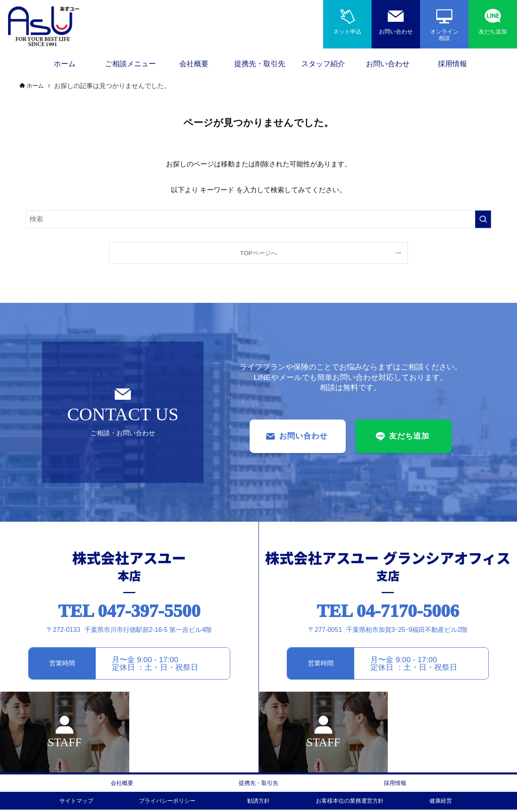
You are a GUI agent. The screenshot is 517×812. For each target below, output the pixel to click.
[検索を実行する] (483, 219)
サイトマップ (76, 803)
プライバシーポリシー (167, 803)
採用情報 (395, 784)
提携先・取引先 (258, 784)
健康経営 (441, 803)
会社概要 (122, 784)
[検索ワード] (258, 219)
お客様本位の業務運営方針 (350, 803)
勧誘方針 (258, 803)
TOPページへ (258, 253)
